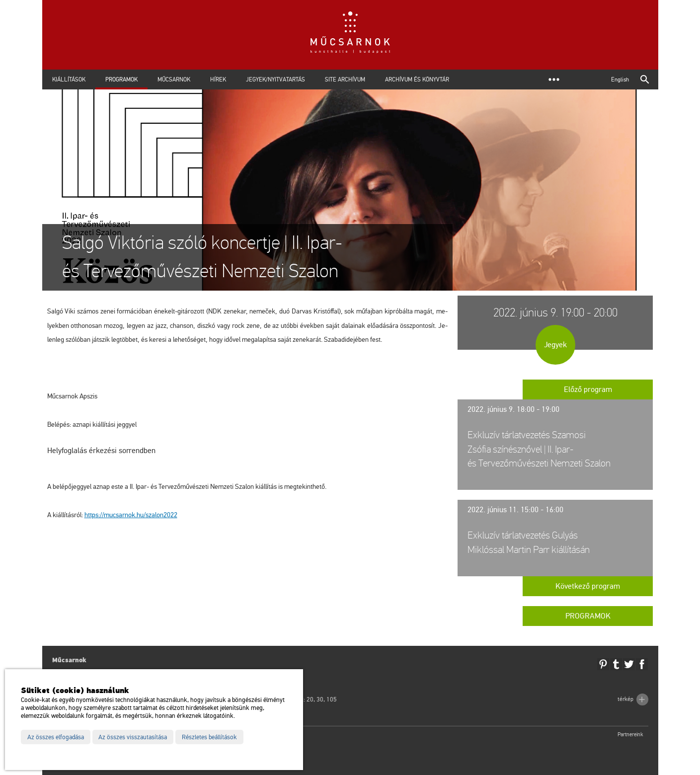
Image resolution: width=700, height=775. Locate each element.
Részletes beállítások (209, 737)
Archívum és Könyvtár (417, 79)
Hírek (218, 79)
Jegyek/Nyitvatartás (275, 79)
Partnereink (630, 735)
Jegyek (555, 345)
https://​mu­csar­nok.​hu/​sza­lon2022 (131, 515)
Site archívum (345, 79)
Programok (121, 79)
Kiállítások (69, 79)
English (620, 79)
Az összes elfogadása (56, 737)
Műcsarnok (174, 79)
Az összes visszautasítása (133, 737)
